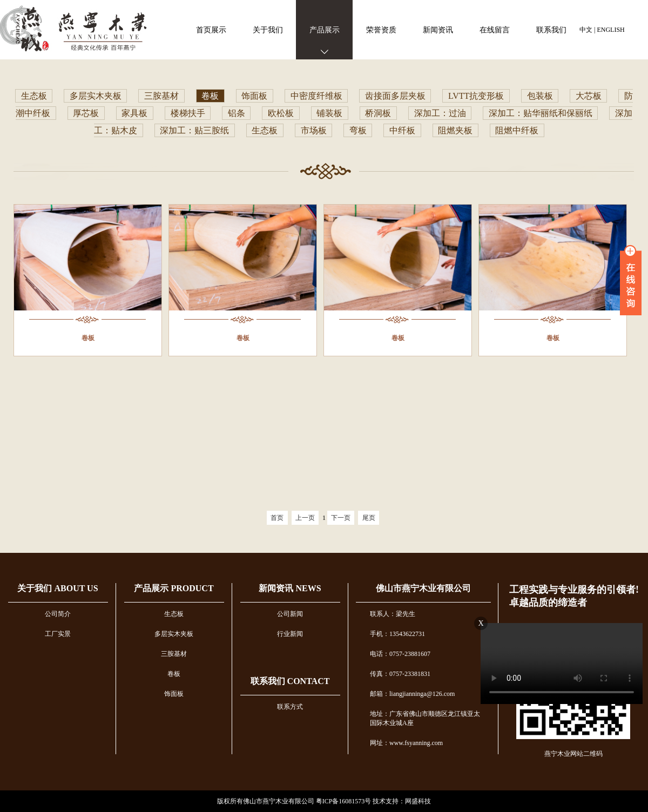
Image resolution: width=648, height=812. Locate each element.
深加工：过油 (440, 113)
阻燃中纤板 (517, 130)
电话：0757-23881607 (400, 654)
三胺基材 (161, 96)
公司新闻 (290, 614)
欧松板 (281, 113)
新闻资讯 (438, 30)
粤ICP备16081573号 (344, 801)
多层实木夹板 (96, 96)
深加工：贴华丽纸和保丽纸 (541, 113)
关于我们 (268, 30)
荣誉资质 (381, 30)
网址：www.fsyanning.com (406, 743)
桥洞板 (378, 113)
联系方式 (290, 707)
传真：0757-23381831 (400, 674)
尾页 (369, 518)
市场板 (314, 130)
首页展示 (211, 30)
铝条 (237, 113)
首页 (277, 518)
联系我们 (551, 30)
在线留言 (495, 30)
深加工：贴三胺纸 (194, 130)
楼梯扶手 (188, 113)
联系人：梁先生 (393, 614)
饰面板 (254, 96)
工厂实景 (58, 634)
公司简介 (58, 614)
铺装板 (329, 113)
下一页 (341, 518)
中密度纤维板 (316, 96)
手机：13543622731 (397, 634)
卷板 (210, 96)
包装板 (540, 96)
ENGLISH (610, 30)
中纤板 (402, 130)
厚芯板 (86, 113)
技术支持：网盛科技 (402, 801)
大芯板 (589, 96)
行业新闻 (290, 634)
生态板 (34, 96)
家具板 (134, 113)
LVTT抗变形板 (476, 96)
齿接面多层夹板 (395, 96)
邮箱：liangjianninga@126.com (412, 694)
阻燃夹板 (455, 130)
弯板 (358, 130)
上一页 (305, 518)
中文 (586, 30)
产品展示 (325, 30)
